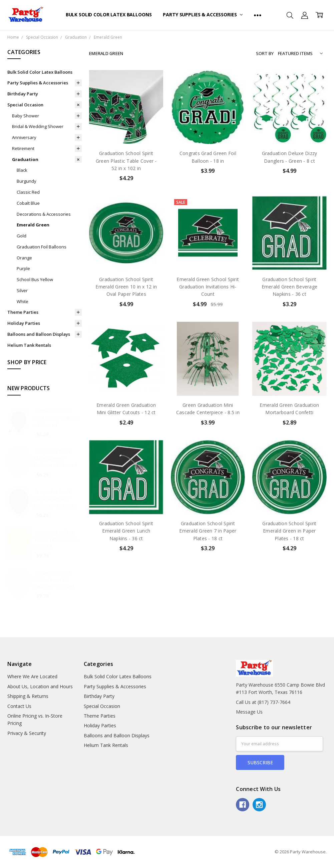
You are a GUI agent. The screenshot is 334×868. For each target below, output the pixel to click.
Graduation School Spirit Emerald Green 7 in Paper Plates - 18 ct (208, 531)
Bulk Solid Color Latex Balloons (109, 15)
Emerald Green (33, 225)
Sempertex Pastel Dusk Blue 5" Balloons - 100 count (57, 418)
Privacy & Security (27, 733)
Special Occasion (25, 105)
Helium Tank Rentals (29, 345)
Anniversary (24, 137)
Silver (22, 290)
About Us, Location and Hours (40, 686)
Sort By (265, 53)
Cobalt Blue (28, 203)
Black (22, 170)
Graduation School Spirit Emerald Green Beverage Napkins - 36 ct (290, 287)
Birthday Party (23, 94)
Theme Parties (23, 312)
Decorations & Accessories (44, 214)
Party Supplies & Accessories (203, 15)
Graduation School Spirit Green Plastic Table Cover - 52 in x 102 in (126, 161)
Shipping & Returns (28, 696)
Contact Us (19, 706)
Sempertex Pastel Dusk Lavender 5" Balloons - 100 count (55, 499)
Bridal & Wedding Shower (38, 126)
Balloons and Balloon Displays (39, 334)
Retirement (23, 148)
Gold (22, 236)
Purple (23, 268)
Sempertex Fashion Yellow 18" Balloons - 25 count (56, 539)
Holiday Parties (24, 323)
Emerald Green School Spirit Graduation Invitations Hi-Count (208, 287)
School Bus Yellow (35, 279)
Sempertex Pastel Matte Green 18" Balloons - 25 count (54, 580)
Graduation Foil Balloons (42, 247)
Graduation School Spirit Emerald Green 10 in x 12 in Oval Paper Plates (126, 287)
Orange (24, 258)
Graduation (25, 159)
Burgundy (27, 181)
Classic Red (28, 192)
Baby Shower (26, 116)
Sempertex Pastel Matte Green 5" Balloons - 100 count (55, 458)
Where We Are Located (32, 676)
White (23, 301)
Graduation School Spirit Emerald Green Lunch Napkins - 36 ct (126, 531)
